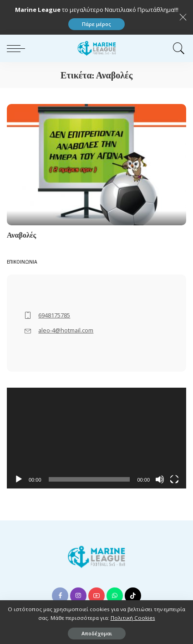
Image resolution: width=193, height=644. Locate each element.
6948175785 (54, 315)
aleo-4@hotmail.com (66, 330)
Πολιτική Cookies (133, 618)
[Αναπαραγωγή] (19, 479)
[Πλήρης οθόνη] (174, 479)
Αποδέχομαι (97, 633)
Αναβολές (21, 235)
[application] (96, 438)
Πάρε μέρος (96, 24)
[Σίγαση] (160, 479)
